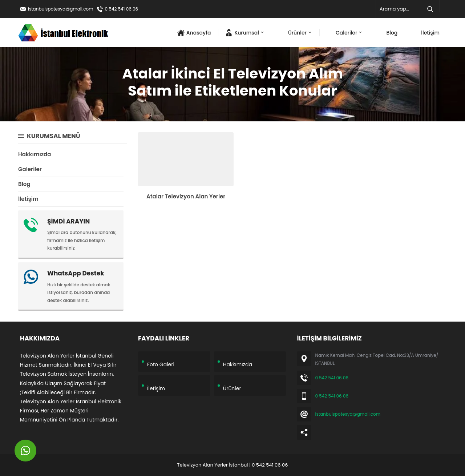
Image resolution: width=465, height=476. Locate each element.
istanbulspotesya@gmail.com (61, 9)
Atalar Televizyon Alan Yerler (186, 196)
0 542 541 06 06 (122, 9)
